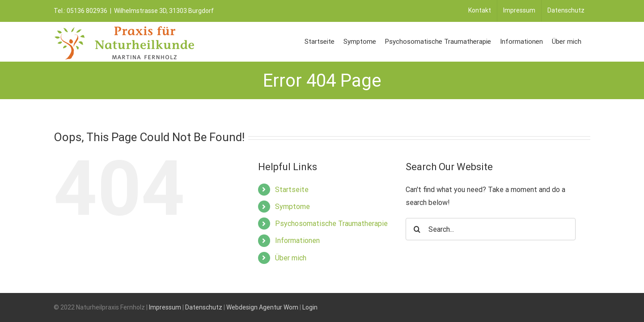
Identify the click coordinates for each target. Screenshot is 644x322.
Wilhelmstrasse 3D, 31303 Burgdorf (164, 11)
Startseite (292, 190)
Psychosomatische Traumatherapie (331, 224)
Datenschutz (204, 307)
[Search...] (491, 229)
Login (310, 307)
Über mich (291, 258)
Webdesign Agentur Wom (262, 307)
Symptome (292, 207)
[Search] (417, 229)
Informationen (297, 240)
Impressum (165, 307)
